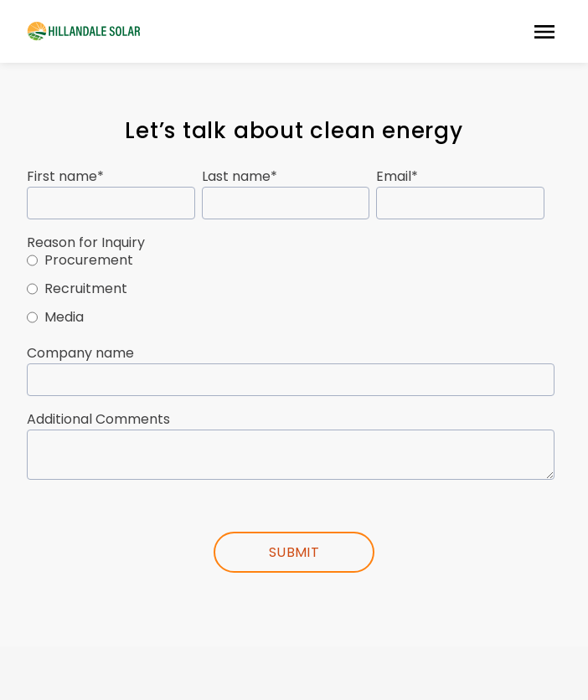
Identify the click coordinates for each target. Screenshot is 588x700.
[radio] (291, 263)
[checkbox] (291, 291)
